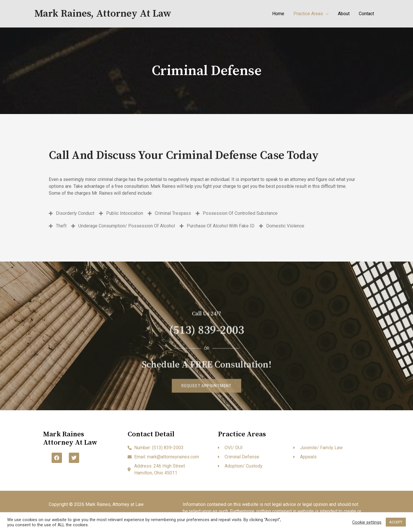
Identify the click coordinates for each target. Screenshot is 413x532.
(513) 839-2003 (207, 372)
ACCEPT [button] (396, 522)
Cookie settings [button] (367, 522)
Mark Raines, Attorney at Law (103, 14)
